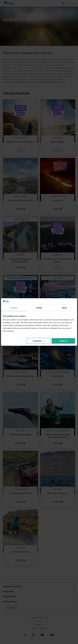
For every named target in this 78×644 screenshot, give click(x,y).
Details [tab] (39, 308)
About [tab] (64, 308)
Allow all (63, 341)
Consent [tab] (14, 308)
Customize (39, 341)
